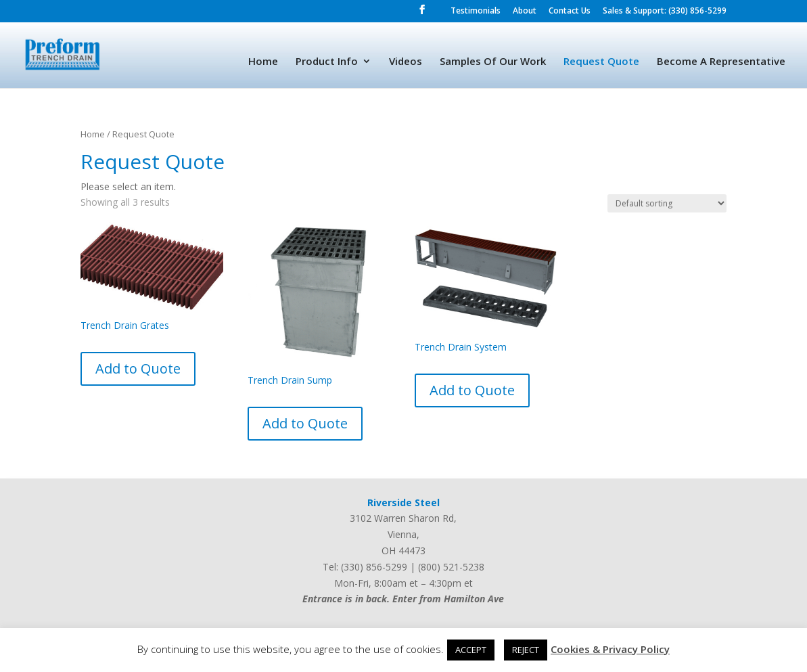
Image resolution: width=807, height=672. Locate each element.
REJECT (526, 650)
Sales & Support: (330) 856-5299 (665, 12)
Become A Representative (721, 62)
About (525, 12)
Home (263, 62)
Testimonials (476, 12)
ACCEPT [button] (471, 650)
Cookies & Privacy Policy (610, 649)
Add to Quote (138, 368)
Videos (406, 62)
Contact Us (570, 12)
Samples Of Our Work (493, 62)
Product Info (327, 62)
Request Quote (601, 62)
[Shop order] (667, 203)
